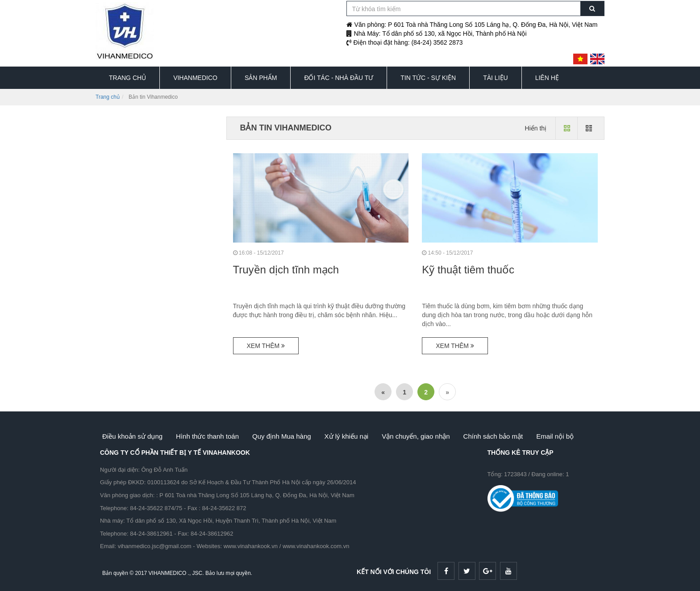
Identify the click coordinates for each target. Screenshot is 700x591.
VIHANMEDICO (195, 78)
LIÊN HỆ (547, 78)
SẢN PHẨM (261, 78)
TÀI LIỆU (495, 78)
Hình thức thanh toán (207, 436)
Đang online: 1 (550, 474)
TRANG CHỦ (127, 78)
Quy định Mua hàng (282, 436)
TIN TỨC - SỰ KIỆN (428, 78)
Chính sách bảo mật (493, 436)
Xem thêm (266, 346)
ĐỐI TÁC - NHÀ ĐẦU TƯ (339, 78)
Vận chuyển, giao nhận (416, 436)
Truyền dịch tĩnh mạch (286, 270)
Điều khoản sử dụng (132, 436)
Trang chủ (108, 97)
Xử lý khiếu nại (347, 436)
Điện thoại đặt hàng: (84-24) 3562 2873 (405, 42)
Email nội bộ (555, 436)
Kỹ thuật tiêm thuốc (468, 270)
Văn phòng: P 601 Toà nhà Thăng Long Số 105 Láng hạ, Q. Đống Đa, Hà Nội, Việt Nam (472, 25)
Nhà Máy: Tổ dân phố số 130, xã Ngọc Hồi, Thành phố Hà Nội (437, 34)
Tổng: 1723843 (507, 474)
